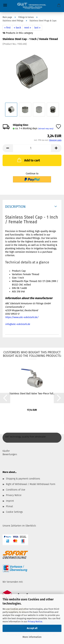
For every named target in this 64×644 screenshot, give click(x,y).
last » (37, 28)
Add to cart (28, 160)
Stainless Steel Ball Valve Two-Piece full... (32, 394)
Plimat (9, 506)
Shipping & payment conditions (23, 479)
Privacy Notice (35, 622)
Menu (5, 5)
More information (32, 637)
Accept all (32, 628)
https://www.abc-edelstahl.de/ (22, 317)
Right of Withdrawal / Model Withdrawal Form (31, 484)
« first (7, 28)
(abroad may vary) (46, 129)
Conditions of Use (16, 490)
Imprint (10, 501)
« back (17, 28)
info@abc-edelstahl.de (18, 324)
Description (15, 207)
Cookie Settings (14, 512)
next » (28, 28)
